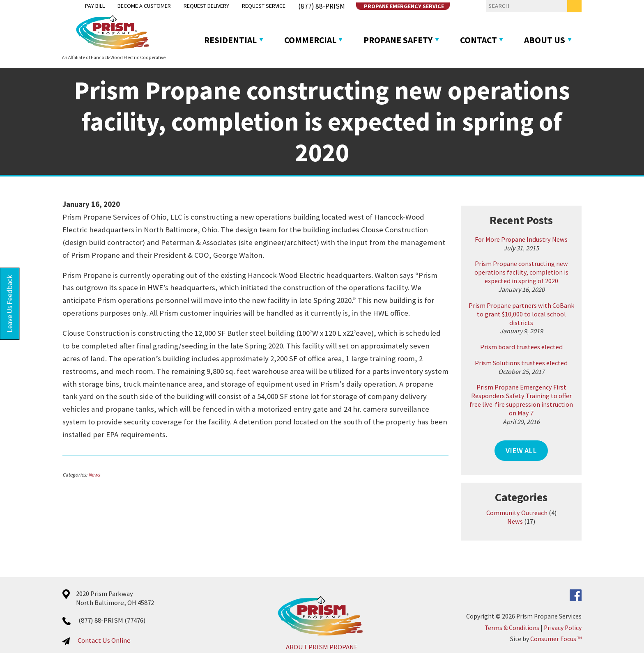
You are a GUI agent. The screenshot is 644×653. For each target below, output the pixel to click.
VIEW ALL (539, 433)
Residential (217, 39)
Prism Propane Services (573, 599)
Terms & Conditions (536, 610)
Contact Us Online (80, 622)
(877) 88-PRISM (314, 7)
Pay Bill (74, 7)
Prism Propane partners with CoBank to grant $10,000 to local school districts (539, 310)
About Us (565, 39)
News (70, 462)
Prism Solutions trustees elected (539, 355)
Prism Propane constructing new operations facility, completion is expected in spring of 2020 (539, 273)
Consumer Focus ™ (580, 621)
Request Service (255, 7)
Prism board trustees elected (539, 339)
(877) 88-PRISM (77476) (88, 602)
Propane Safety (402, 39)
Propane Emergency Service (394, 6)
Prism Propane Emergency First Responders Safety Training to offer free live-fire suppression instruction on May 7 (539, 388)
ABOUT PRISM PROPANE (322, 629)
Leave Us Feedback (10, 304)
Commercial (306, 39)
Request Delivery (193, 7)
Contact (491, 39)
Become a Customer (126, 7)
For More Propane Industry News (539, 240)
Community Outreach (535, 495)
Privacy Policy (587, 610)
